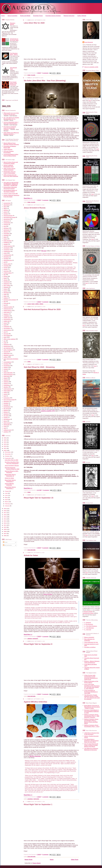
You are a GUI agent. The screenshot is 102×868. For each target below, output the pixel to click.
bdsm (5, 237)
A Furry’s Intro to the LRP (11, 193)
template (6, 405)
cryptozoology (8, 255)
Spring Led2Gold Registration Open (9, 166)
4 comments (45, 637)
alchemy (6, 210)
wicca (5, 421)
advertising (7, 205)
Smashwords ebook (88, 613)
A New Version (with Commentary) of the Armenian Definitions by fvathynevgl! (91, 677)
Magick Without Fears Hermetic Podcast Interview (11, 144)
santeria (6, 380)
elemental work (8, 260)
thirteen (6, 412)
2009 (5, 529)
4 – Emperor (88, 622)
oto (4, 341)
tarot (5, 396)
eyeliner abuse (8, 273)
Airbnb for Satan (9, 478)
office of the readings (9, 339)
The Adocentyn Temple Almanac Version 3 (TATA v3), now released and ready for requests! (92, 697)
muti (5, 325)
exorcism (6, 271)
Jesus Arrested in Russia (12, 465)
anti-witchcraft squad (9, 217)
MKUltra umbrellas (35, 756)
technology (7, 398)
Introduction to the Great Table (14, 39)
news (5, 337)
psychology (7, 365)
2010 (5, 527)
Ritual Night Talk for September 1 (10, 488)
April (7, 500)
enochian (6, 266)
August (7, 491)
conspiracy (7, 250)
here (58, 119)
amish (5, 212)
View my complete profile (91, 67)
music (5, 323)
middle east (7, 318)
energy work (7, 264)
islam (5, 296)
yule (5, 428)
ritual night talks (8, 373)
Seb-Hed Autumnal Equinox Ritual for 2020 (12, 468)
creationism (7, 251)
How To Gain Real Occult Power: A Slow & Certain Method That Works (91, 745)
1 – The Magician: (89, 628)
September (8, 458)
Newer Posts (28, 860)
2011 (5, 525)
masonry (6, 314)
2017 (5, 513)
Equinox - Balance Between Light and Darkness (92, 662)
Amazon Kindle (88, 612)
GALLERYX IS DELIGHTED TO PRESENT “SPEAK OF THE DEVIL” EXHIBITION (11, 184)
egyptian (6, 258)
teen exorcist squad (9, 400)
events (5, 269)
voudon (6, 417)
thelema (6, 410)
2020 (5, 450)
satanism (6, 382)
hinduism (6, 287)
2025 (5, 440)
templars (6, 403)
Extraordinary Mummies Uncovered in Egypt (10, 188)
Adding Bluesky (8, 149)
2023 (5, 444)
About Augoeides (12, 16)
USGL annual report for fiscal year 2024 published (11, 175)
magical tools (7, 309)
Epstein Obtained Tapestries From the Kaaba (11, 196)
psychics (6, 364)
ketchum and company (10, 300)
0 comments (45, 73)
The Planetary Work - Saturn (14, 54)
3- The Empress (89, 624)
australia (6, 235)
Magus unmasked (89, 637)
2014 (5, 519)
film (5, 275)
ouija (5, 343)
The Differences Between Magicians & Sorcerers (91, 749)
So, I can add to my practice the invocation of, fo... (11, 118)
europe (6, 267)
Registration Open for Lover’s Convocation (10, 172)
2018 (5, 511)
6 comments (45, 548)
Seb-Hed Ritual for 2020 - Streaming (12, 472)
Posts (5, 542)
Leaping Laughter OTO (48, 411)
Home (3, 16)
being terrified (48, 594)
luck (5, 305)
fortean (6, 276)
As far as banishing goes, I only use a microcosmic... (11, 123)
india (5, 294)
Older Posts (75, 860)
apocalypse (7, 219)
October (7, 456)
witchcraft (6, 425)
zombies (6, 432)
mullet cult (6, 321)
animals (6, 214)
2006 (5, 536)
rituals (5, 378)
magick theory (8, 310)
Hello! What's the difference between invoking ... (11, 133)
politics (6, 357)
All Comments (7, 545)
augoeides (6, 233)
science (6, 383)
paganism (6, 344)
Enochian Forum (38, 16)
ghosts (5, 280)
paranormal (7, 346)
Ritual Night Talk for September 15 (10, 475)
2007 (5, 533)
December (8, 452)
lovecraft (6, 303)
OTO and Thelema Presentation (9, 152)
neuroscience (7, 330)
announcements (8, 215)
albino (5, 208)
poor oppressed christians (11, 359)
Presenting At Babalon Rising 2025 (10, 147)
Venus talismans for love (91, 642)
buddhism (6, 242)
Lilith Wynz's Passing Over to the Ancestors (92, 734)
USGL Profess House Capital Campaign (9, 169)
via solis (6, 416)
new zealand (7, 335)
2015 (5, 517)
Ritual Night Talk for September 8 (10, 481)
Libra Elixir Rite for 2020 (11, 460)
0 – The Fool (88, 630)
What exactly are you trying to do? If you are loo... (11, 114)
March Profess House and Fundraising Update (11, 163)
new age (6, 334)
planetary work (8, 355)
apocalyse (6, 221)
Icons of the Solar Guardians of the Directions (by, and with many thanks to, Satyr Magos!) (92, 686)
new (5, 332)
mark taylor (7, 312)
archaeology (7, 223)
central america (8, 246)
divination (6, 257)
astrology (6, 228)
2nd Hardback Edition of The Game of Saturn (10, 191)
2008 (5, 531)
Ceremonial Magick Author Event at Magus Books (11, 155)
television (6, 401)
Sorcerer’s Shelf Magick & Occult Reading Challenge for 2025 (91, 711)
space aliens (7, 391)
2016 (5, 515)
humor (5, 291)
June (7, 495)
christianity (7, 248)
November (8, 454)
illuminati (6, 293)
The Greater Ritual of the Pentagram (13, 83)
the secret (6, 408)
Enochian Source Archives (53, 16)
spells (5, 392)
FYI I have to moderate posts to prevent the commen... (10, 128)
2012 (5, 523)
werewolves (7, 419)
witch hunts (7, 423)
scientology (7, 385)
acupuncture (7, 203)
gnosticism (7, 282)
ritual (5, 371)
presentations (7, 362)
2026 (5, 438)
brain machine (8, 241)
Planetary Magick (13, 24)
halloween (6, 284)
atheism (6, 232)
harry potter (7, 285)
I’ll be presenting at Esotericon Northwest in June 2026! (91, 692)
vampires (6, 414)
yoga (5, 426)
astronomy (7, 230)
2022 (5, 446)
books (5, 239)
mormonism (7, 319)
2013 (5, 521)
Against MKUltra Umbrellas (9, 484)
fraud (5, 278)
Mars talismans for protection (89, 640)
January (7, 506)
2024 (5, 442)
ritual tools (7, 376)
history (6, 289)
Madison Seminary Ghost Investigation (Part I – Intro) (92, 726)
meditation (7, 316)
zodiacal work (7, 430)
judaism (6, 298)
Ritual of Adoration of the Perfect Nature (91, 682)
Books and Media (25, 16)
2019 (5, 509)
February (8, 504)
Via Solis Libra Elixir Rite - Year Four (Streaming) (12, 463)
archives (6, 224)
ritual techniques (8, 374)
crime (5, 253)
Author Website (82, 16)
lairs (5, 301)
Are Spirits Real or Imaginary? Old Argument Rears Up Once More (91, 741)
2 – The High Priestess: (91, 626)
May (6, 497)
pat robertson (7, 348)
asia (5, 226)
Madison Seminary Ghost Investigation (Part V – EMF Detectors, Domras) (92, 716)
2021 (5, 448)
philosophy (7, 353)
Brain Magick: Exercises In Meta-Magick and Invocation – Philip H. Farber (92, 707)
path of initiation (8, 350)
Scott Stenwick (89, 42)
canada (6, 244)
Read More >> (28, 198)
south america (8, 389)
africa (5, 207)
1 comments (45, 797)
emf (5, 262)
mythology (7, 326)
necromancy (7, 328)
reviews (6, 369)
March (7, 502)
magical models (8, 307)
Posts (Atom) (37, 863)
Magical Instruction (69, 16)
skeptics (6, 387)
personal (6, 352)
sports (5, 394)
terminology (7, 407)
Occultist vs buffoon (90, 647)
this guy (44, 251)
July (6, 493)
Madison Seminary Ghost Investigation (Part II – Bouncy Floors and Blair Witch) (91, 721)
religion (6, 367)
